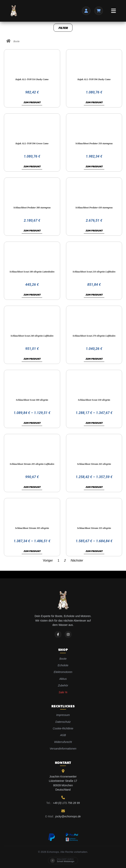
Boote (17, 41)
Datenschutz (63, 722)
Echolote (63, 665)
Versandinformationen (63, 749)
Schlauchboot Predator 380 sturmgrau (32, 208)
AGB (63, 735)
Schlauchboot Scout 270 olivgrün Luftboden (94, 336)
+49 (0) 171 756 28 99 (66, 803)
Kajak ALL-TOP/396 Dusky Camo (94, 79)
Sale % (63, 692)
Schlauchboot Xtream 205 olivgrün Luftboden (32, 464)
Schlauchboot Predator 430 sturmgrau (94, 208)
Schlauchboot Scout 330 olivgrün (94, 400)
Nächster (77, 560)
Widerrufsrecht (63, 742)
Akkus (63, 679)
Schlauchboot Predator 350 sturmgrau (94, 143)
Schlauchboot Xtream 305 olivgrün (32, 528)
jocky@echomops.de (68, 816)
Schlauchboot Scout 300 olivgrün (32, 400)
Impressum (63, 715)
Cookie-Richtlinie (63, 728)
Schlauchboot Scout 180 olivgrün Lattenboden (32, 272)
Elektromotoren (63, 672)
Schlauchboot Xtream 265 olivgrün (94, 464)
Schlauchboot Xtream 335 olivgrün (94, 528)
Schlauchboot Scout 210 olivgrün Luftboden (94, 272)
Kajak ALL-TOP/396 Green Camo (32, 143)
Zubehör (63, 685)
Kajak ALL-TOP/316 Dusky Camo (32, 79)
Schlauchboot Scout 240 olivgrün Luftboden (32, 336)
